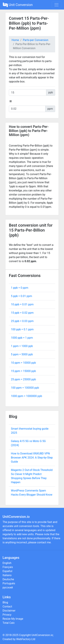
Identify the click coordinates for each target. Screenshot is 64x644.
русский (8, 587)
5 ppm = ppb (22, 354)
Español (7, 571)
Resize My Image (13, 619)
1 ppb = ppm (20, 288)
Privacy (7, 615)
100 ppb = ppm (22, 329)
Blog (5, 602)
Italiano (7, 575)
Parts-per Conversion (36, 40)
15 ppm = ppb (23, 371)
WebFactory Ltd (26, 639)
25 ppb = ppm (22, 321)
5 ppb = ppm (22, 296)
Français (8, 567)
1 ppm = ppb (22, 346)
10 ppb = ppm (22, 304)
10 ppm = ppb (23, 363)
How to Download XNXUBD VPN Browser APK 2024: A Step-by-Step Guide (32, 458)
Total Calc (9, 623)
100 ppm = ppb (25, 388)
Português (9, 583)
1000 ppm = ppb (27, 396)
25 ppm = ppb (23, 379)
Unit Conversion (18, 5)
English (7, 563)
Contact (7, 607)
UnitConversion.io (42, 635)
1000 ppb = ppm (22, 338)
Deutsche (8, 579)
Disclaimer (9, 611)
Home (15, 40)
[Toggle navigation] (56, 5)
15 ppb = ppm (22, 313)
